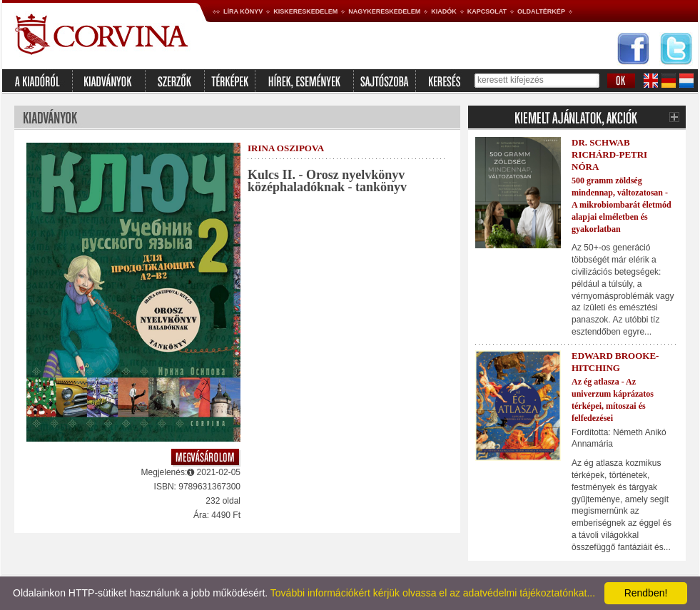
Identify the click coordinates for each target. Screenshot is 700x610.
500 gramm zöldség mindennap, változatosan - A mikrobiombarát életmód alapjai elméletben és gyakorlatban (622, 204)
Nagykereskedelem (384, 11)
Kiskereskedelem (305, 11)
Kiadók (444, 11)
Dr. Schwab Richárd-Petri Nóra (609, 154)
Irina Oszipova (286, 148)
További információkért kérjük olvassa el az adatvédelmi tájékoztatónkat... (433, 593)
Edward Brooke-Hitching (615, 362)
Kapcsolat (487, 11)
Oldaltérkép (541, 11)
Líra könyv (243, 11)
